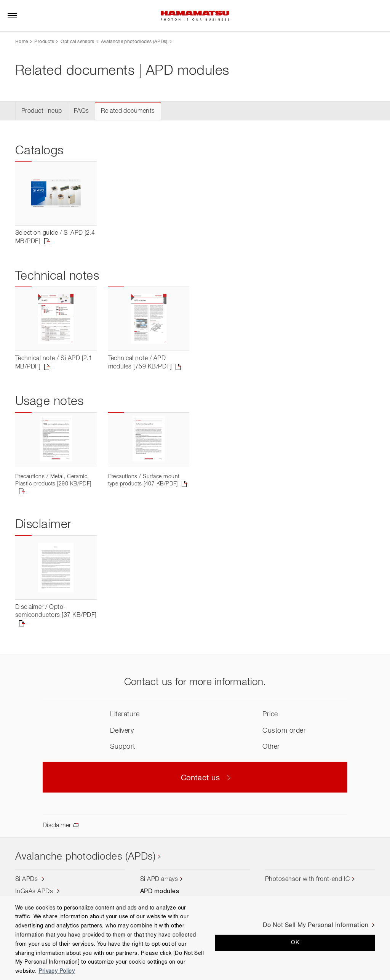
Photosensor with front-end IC (308, 879)
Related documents (128, 111)
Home (22, 42)
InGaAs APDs (35, 892)
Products (44, 42)
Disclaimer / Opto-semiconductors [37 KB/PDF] (56, 611)
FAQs (82, 111)
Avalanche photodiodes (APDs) (134, 42)
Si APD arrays (159, 879)
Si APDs (27, 879)
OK (295, 943)
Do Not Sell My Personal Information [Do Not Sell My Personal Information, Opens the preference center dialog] (316, 926)
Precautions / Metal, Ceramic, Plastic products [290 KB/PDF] (53, 480)
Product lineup (42, 111)
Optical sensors (77, 42)
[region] (195, 938)
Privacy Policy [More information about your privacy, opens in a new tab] (57, 971)
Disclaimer (57, 826)
